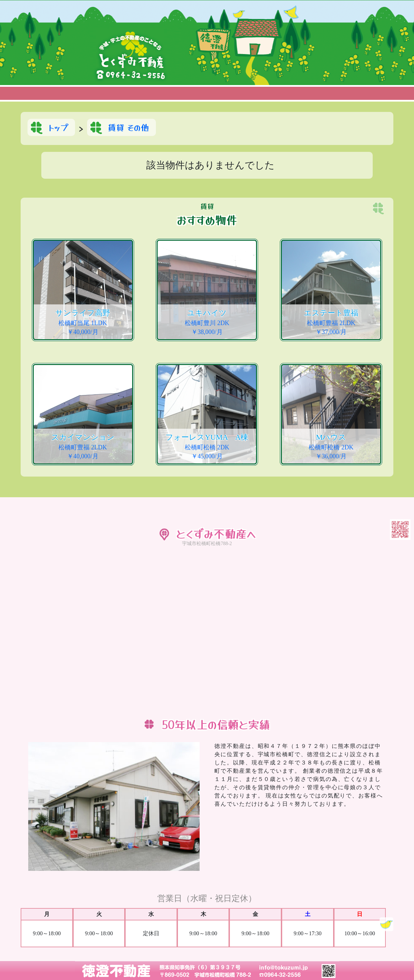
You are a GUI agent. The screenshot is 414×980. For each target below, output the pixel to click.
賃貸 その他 (128, 127)
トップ (58, 127)
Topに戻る (386, 924)
